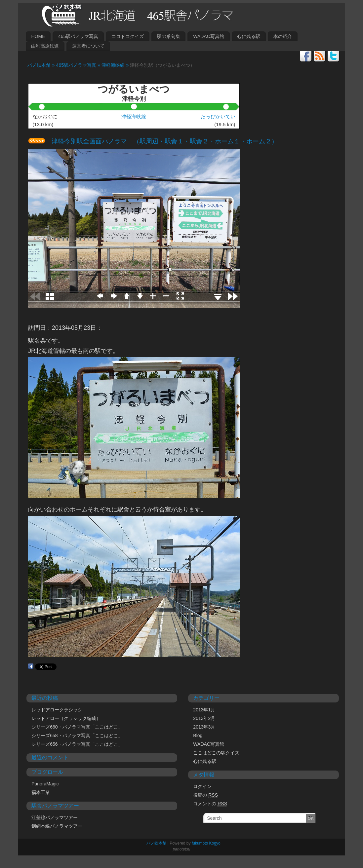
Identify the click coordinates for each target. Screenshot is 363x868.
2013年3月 (204, 727)
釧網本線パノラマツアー (57, 826)
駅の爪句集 (169, 36)
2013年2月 (204, 718)
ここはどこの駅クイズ (216, 753)
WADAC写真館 (209, 36)
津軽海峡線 (134, 116)
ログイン (202, 786)
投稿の (205, 795)
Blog (198, 736)
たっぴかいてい (218, 116)
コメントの (210, 804)
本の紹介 (283, 36)
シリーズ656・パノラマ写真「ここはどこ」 (77, 744)
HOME (38, 36)
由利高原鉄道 (45, 46)
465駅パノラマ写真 (78, 36)
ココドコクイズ (128, 36)
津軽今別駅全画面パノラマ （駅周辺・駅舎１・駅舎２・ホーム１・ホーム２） (161, 141)
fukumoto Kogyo (206, 843)
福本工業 (41, 792)
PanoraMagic (45, 784)
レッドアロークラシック (57, 710)
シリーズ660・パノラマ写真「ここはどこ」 (77, 727)
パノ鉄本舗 (154, 843)
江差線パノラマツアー (55, 817)
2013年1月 (204, 710)
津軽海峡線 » (116, 65)
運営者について (88, 46)
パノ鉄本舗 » (39, 65)
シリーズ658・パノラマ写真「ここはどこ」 (77, 736)
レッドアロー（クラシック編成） (66, 718)
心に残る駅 (249, 36)
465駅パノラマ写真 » (79, 65)
